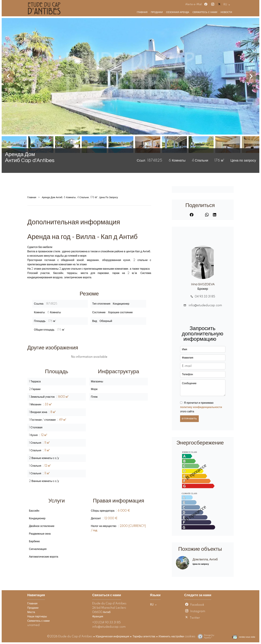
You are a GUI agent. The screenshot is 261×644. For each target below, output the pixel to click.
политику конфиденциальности (201, 407)
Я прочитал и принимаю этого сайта (201, 407)
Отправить (189, 419)
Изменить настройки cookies (177, 637)
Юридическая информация (113, 637)
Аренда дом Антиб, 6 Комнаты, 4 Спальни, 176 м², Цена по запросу (80, 198)
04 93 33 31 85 (205, 297)
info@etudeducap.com (205, 305)
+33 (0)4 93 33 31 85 (106, 623)
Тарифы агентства (144, 637)
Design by (205, 637)
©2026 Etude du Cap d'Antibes (70, 637)
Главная (32, 198)
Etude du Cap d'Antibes (109, 604)
